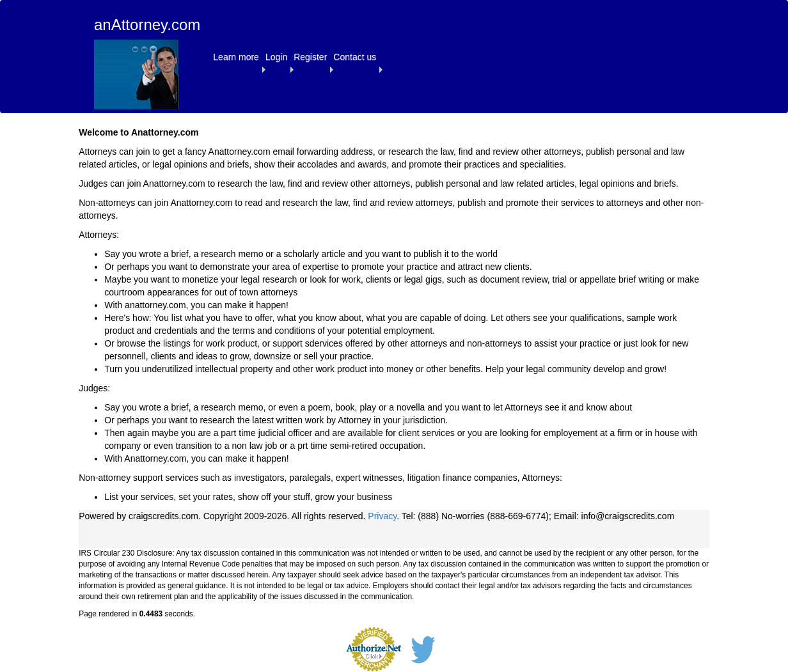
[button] (236, 57)
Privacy (382, 516)
